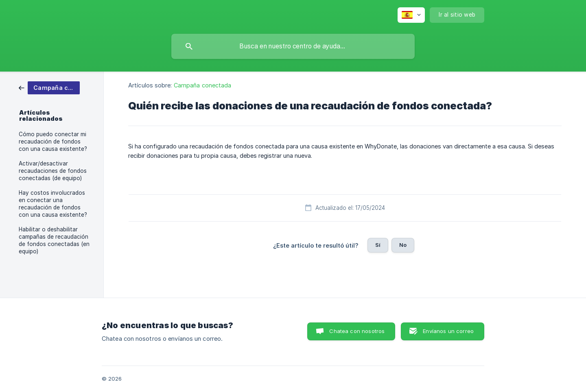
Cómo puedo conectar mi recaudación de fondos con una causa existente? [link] (53, 142)
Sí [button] (378, 245)
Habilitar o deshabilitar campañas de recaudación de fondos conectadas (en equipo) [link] (54, 240)
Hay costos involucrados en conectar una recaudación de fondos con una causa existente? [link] (53, 204)
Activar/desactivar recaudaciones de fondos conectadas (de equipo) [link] (53, 171)
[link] (49, 87)
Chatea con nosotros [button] (357, 331)
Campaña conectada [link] (203, 85)
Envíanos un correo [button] (448, 331)
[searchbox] (293, 46)
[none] (411, 15)
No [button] (403, 245)
